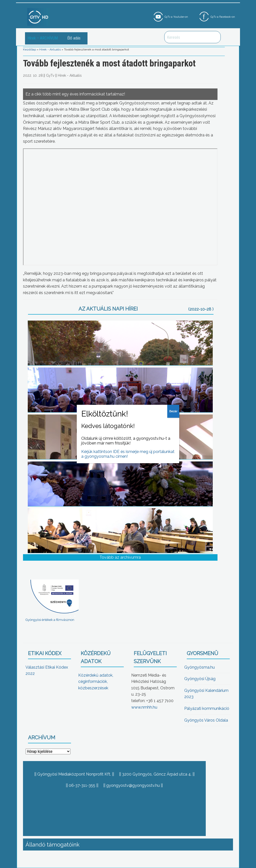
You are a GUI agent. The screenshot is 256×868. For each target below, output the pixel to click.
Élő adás (74, 38)
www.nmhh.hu (144, 707)
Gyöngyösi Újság (200, 679)
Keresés (214, 37)
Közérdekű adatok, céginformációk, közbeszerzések (96, 682)
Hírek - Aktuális (50, 49)
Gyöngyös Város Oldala (206, 720)
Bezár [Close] (173, 411)
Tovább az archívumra (120, 557)
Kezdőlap (29, 49)
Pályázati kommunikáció (207, 708)
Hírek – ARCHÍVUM (43, 38)
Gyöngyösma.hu (199, 667)
